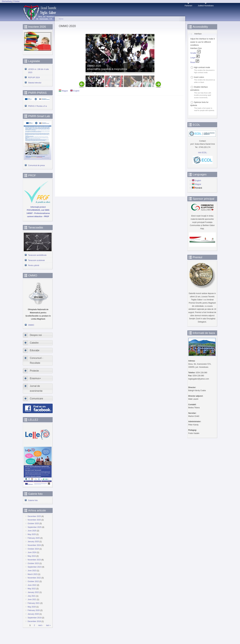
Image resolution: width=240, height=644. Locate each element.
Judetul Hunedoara (206, 6)
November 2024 (34, 545)
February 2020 (34, 610)
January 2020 (33, 614)
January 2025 (33, 542)
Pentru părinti (34, 265)
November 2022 (34, 578)
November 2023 (34, 560)
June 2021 (32, 600)
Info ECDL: (203, 153)
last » (48, 625)
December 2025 (34, 516)
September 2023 (35, 567)
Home (61, 19)
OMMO (31, 325)
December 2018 (34, 621)
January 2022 (33, 592)
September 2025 (35, 527)
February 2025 (34, 538)
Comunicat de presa (37, 165)
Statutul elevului (35, 83)
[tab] (38, 335)
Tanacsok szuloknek (37, 260)
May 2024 (32, 556)
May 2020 (32, 607)
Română (197, 188)
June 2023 (32, 571)
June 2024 (32, 552)
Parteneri (188, 6)
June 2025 (32, 531)
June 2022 (32, 585)
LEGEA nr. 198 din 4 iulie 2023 (38, 71)
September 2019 (35, 618)
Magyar (63, 91)
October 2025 (33, 524)
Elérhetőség (7, 1)
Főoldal (16, 1)
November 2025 (34, 520)
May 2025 (32, 534)
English (75, 91)
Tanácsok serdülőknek (37, 255)
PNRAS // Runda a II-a (37, 106)
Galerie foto (33, 500)
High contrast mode (202, 67)
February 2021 (34, 603)
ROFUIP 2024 (34, 78)
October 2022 (33, 581)
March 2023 (33, 574)
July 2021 (32, 596)
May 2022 (32, 589)
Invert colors (199, 77)
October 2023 (33, 563)
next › (41, 625)
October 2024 (33, 549)
